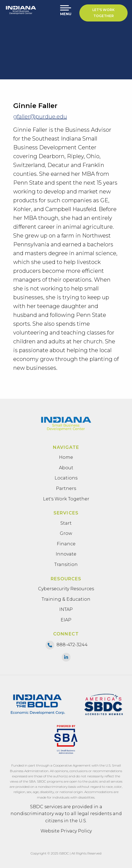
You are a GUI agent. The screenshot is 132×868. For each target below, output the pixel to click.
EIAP (66, 620)
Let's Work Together (103, 13)
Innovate (66, 554)
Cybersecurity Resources (66, 589)
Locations (66, 478)
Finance (66, 544)
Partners (66, 488)
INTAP (66, 609)
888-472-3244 (72, 645)
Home (66, 457)
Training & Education (66, 599)
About (66, 468)
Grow (66, 533)
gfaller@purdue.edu (40, 117)
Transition (66, 564)
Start (66, 523)
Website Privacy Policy (66, 831)
